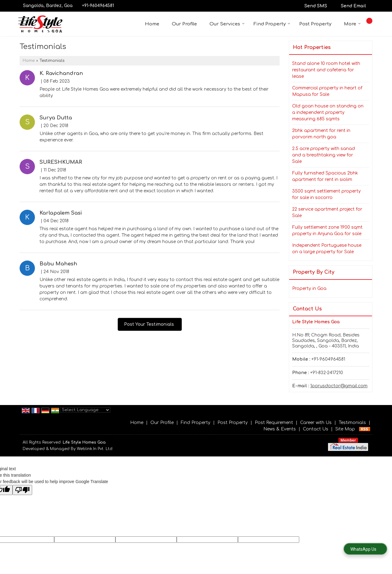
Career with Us (316, 423)
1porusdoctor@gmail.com (339, 386)
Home (152, 24)
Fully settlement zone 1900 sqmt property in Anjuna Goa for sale (327, 231)
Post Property (315, 24)
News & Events (280, 429)
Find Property (272, 24)
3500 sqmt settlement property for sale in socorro (326, 194)
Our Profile (184, 24)
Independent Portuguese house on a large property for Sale (327, 249)
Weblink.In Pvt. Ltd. (95, 449)
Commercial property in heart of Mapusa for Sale (327, 91)
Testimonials (352, 423)
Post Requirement (274, 423)
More (352, 24)
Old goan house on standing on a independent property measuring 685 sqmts (328, 113)
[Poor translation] (22, 490)
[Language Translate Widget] (85, 410)
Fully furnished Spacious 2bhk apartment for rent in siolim (325, 176)
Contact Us (316, 429)
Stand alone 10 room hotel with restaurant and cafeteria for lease (326, 70)
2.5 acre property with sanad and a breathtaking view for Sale (324, 155)
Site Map (345, 429)
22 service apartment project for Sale (327, 212)
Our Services (227, 24)
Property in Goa (309, 289)
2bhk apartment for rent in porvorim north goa (321, 134)
